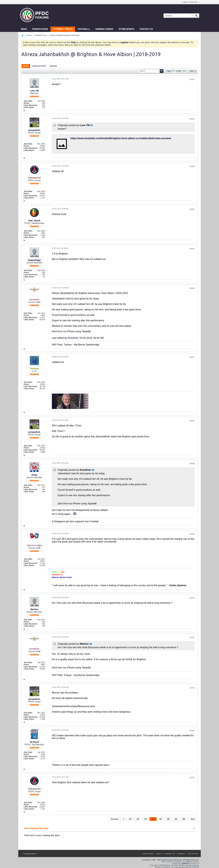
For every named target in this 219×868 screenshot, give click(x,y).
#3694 (192, 209)
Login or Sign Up (191, 2)
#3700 (192, 534)
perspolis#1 (34, 130)
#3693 (192, 166)
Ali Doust (34, 742)
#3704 (192, 731)
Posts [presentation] (26, 66)
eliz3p (34, 475)
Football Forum (63, 29)
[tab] (26, 66)
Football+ (84, 29)
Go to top (193, 854)
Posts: (27, 103)
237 (146, 819)
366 (184, 819)
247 (153, 819)
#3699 (192, 464)
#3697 (192, 357)
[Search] (179, 16)
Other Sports (126, 29)
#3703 (192, 688)
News (24, 29)
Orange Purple (30, 854)
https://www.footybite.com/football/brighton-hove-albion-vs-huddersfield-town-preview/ (121, 138)
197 (138, 819)
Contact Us (146, 29)
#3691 (192, 79)
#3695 (192, 249)
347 (176, 819)
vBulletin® (185, 863)
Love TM (34, 91)
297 (168, 819)
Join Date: (28, 101)
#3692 (192, 119)
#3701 (192, 598)
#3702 (192, 638)
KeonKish (73, 338)
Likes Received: (31, 105)
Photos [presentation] (53, 66)
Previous (115, 819)
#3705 (192, 778)
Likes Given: (29, 107)
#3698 (192, 421)
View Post (92, 125)
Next (193, 819)
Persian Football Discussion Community (64, 35)
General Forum (104, 29)
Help (159, 854)
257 (161, 819)
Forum (29, 35)
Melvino (34, 609)
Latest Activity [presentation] (39, 66)
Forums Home (40, 29)
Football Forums (41, 35)
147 (130, 819)
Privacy (182, 854)
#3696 (192, 288)
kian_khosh (34, 221)
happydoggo (34, 260)
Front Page (148, 854)
